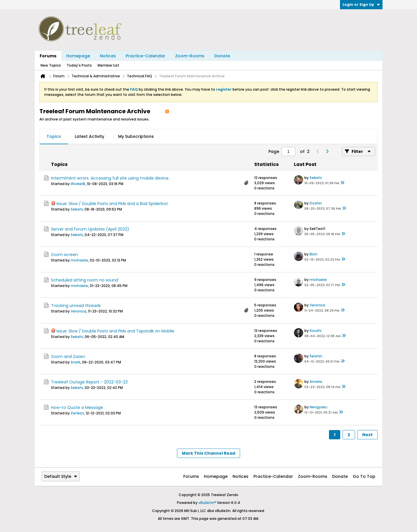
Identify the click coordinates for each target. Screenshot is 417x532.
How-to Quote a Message (77, 407)
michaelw (79, 260)
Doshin (316, 203)
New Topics (51, 65)
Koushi (316, 331)
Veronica (78, 311)
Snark (75, 362)
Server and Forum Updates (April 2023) (90, 229)
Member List (108, 65)
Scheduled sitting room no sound (85, 280)
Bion (313, 254)
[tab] (54, 137)
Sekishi (316, 178)
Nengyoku (318, 407)
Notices (108, 56)
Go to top (364, 476)
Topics (54, 136)
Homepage (78, 56)
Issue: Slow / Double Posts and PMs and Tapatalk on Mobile (115, 331)
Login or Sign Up (361, 4)
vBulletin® (207, 503)
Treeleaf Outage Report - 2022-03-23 (89, 382)
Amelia (316, 382)
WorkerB (78, 184)
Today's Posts (79, 65)
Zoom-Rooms (190, 56)
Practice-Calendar (146, 56)
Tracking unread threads (76, 306)
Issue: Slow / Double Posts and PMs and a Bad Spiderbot (112, 204)
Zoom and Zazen (68, 357)
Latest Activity (89, 136)
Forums (48, 56)
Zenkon (77, 413)
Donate (222, 56)
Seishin (316, 356)
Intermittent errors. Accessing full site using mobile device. (110, 178)
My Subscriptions (136, 136)
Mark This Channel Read (209, 453)
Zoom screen (64, 255)
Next (367, 435)
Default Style (61, 476)
